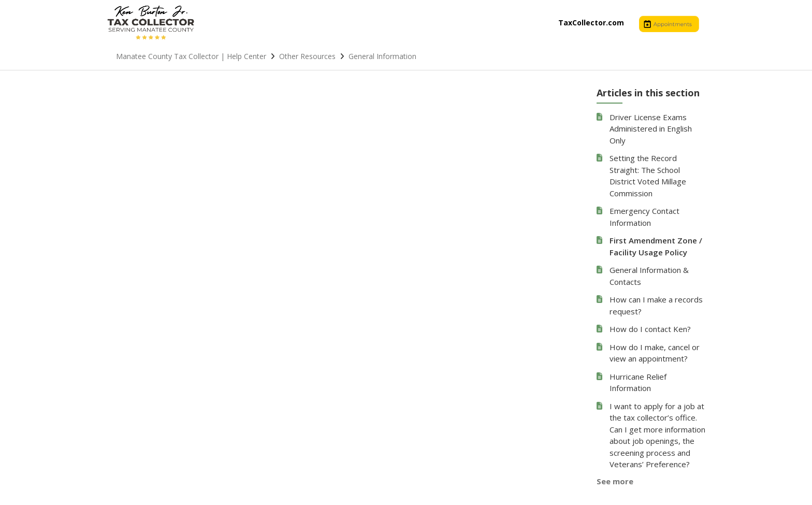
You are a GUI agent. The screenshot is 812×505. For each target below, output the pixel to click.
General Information (382, 56)
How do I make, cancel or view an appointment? (655, 353)
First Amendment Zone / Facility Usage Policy (656, 246)
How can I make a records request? (656, 305)
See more (615, 481)
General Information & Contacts (649, 276)
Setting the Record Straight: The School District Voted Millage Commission (648, 176)
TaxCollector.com (591, 23)
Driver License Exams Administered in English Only (651, 129)
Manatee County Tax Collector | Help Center (191, 56)
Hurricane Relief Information (638, 383)
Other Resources (307, 56)
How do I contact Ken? (650, 329)
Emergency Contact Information (644, 217)
